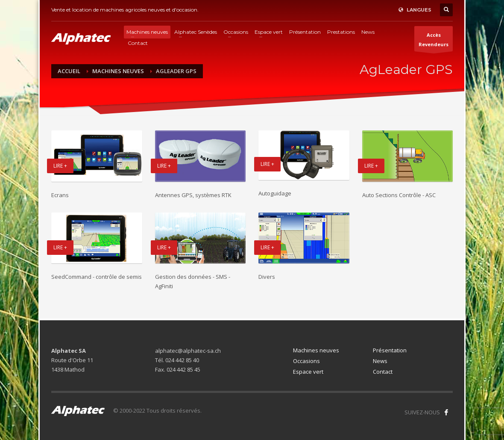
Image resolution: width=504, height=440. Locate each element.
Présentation (390, 350)
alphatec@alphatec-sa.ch (188, 351)
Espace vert (308, 372)
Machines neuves (316, 350)
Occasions (306, 361)
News (380, 361)
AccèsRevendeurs (434, 41)
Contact (383, 372)
